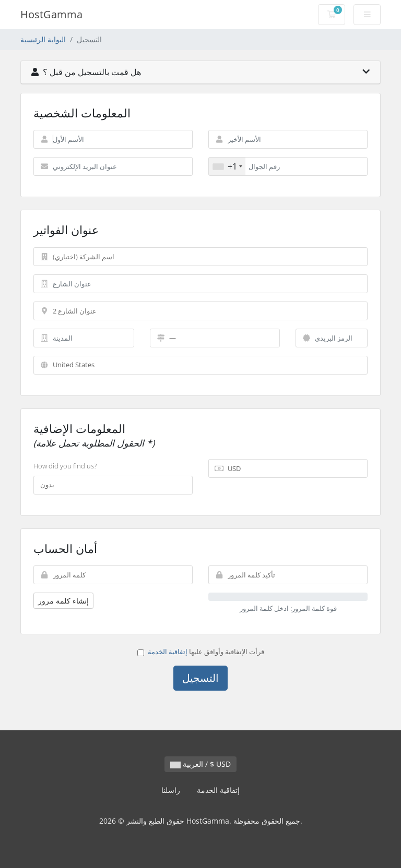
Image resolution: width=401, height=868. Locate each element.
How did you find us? (65, 466)
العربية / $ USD (200, 764)
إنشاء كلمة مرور (63, 601)
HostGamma (51, 14)
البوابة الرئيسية (43, 39)
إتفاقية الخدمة (168, 652)
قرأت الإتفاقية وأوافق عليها (201, 652)
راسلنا (171, 790)
